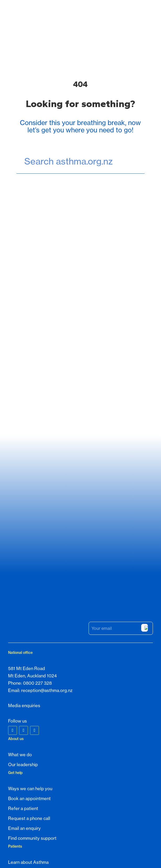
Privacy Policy (89, 855)
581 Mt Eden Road (27, 578)
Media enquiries (24, 615)
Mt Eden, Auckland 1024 (32, 585)
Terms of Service (116, 855)
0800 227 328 (37, 593)
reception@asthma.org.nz (47, 600)
